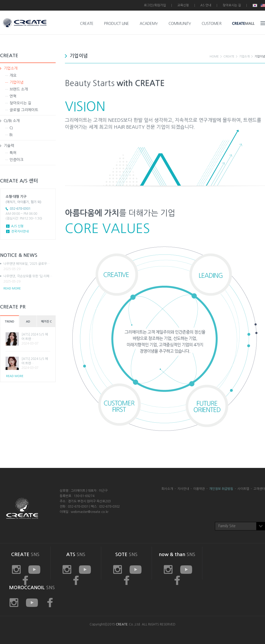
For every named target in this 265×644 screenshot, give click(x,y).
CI (11, 128)
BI (11, 135)
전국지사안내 (20, 231)
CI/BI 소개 (12, 121)
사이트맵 (243, 489)
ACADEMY (149, 24)
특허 (13, 153)
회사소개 (167, 489)
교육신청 (183, 5)
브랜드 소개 (19, 89)
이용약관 (199, 489)
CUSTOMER (212, 24)
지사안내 (183, 489)
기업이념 (16, 82)
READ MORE (12, 289)
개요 (13, 75)
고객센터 (259, 489)
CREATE (87, 24)
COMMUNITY (180, 24)
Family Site (227, 526)
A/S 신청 (17, 226)
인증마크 (16, 160)
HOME (214, 57)
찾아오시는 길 (232, 5)
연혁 (13, 96)
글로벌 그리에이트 (24, 110)
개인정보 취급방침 (221, 489)
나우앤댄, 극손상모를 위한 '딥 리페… (30, 279)
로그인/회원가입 (155, 5)
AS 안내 (206, 5)
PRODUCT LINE (117, 24)
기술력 (9, 146)
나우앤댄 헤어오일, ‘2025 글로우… (30, 267)
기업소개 (11, 68)
